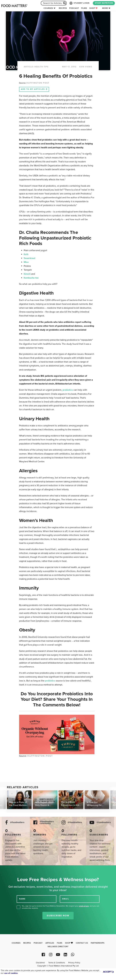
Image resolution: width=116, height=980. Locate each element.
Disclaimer (40, 963)
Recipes (63, 8)
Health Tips (42, 67)
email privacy (84, 906)
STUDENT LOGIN (79, 3)
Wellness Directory (58, 947)
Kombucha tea (31, 278)
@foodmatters (17, 822)
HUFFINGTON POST (38, 83)
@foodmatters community (47, 823)
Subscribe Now (58, 916)
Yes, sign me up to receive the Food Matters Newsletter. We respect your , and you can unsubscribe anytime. (60, 907)
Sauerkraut (30, 258)
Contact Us (82, 943)
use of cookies (11, 973)
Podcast (74, 8)
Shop (94, 8)
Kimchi (28, 274)
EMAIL (66, 899)
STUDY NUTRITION (104, 3)
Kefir (26, 254)
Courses (48, 8)
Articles (50, 943)
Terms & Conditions (57, 963)
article (28, 67)
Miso (26, 262)
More (105, 8)
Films (84, 8)
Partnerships (98, 943)
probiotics (68, 390)
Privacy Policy (74, 963)
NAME (22, 899)
